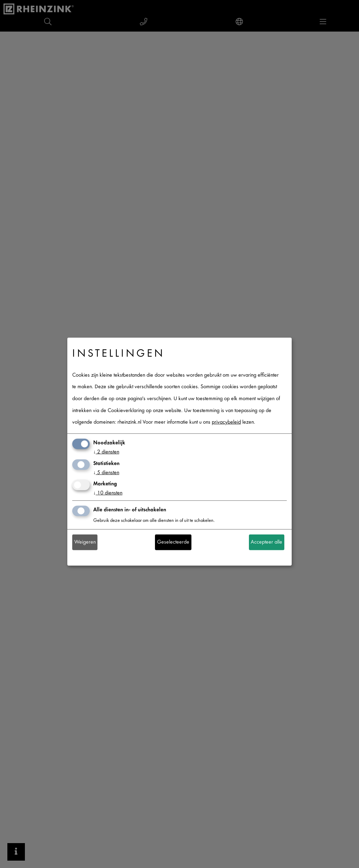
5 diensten (106, 473)
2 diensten (106, 452)
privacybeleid (226, 422)
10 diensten (108, 493)
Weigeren (85, 542)
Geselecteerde (173, 542)
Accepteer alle (266, 542)
